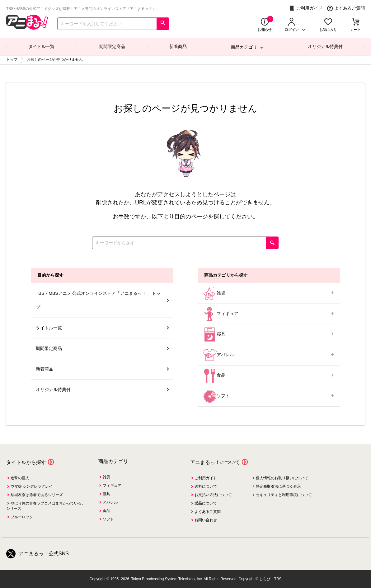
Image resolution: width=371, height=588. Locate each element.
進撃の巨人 (20, 478)
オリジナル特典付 (325, 46)
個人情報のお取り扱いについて (282, 478)
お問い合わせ (206, 520)
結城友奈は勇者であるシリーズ (37, 495)
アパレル (269, 355)
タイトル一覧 (41, 46)
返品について (206, 503)
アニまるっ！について (215, 462)
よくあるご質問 (346, 8)
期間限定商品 (112, 46)
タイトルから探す (26, 462)
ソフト (269, 396)
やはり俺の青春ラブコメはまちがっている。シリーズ (46, 506)
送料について (206, 486)
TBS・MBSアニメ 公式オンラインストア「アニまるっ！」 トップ (102, 300)
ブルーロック (22, 517)
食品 (269, 376)
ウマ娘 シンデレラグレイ (32, 486)
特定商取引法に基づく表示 (278, 486)
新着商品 (178, 46)
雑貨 (269, 293)
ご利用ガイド (306, 8)
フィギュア (269, 314)
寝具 (269, 335)
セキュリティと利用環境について (284, 495)
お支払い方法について (213, 495)
